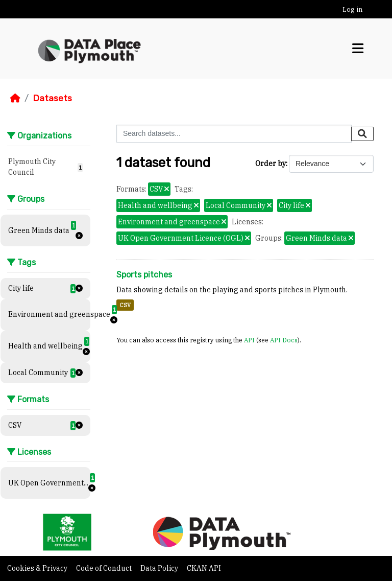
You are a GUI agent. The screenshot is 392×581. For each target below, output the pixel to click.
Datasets (52, 98)
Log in (352, 9)
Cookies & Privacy (38, 568)
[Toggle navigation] (358, 49)
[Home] (15, 98)
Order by (271, 164)
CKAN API (204, 568)
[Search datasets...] (234, 134)
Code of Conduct (105, 568)
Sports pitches (144, 275)
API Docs (284, 340)
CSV (125, 305)
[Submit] (362, 134)
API (249, 340)
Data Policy (160, 568)
